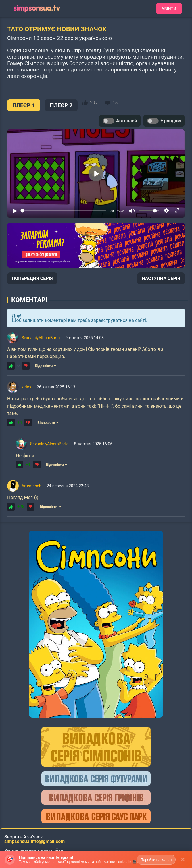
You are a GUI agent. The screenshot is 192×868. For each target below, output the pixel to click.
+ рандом (164, 121)
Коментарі (29, 300)
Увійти (169, 9)
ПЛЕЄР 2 (61, 105)
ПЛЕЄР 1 (24, 105)
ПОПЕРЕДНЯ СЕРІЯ (32, 278)
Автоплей (120, 121)
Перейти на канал (156, 860)
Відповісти (46, 366)
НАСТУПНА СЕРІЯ (161, 278)
